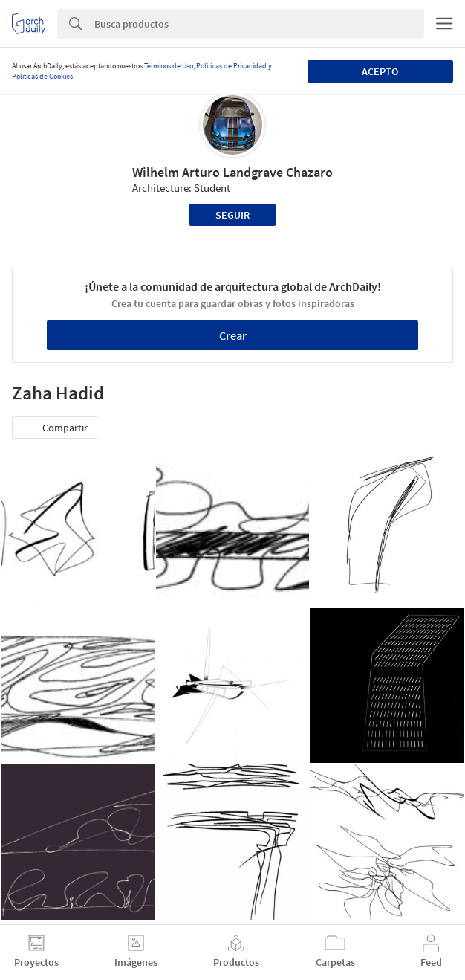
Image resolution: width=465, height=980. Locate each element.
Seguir (232, 215)
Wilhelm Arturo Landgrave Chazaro (232, 172)
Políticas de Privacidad (231, 66)
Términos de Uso (169, 66)
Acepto (380, 71)
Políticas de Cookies (42, 76)
